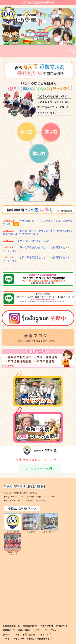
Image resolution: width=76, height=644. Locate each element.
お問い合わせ (29, 634)
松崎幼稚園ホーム (11, 626)
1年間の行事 (62, 626)
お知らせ (38, 630)
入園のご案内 (47, 626)
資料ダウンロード (11, 634)
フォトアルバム (52, 630)
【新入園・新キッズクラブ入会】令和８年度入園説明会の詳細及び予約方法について (38, 232)
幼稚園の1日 (9, 630)
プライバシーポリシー (13, 639)
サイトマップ (44, 634)
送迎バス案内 (24, 630)
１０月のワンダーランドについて (35, 241)
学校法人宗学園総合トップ (39, 639)
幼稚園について (30, 626)
